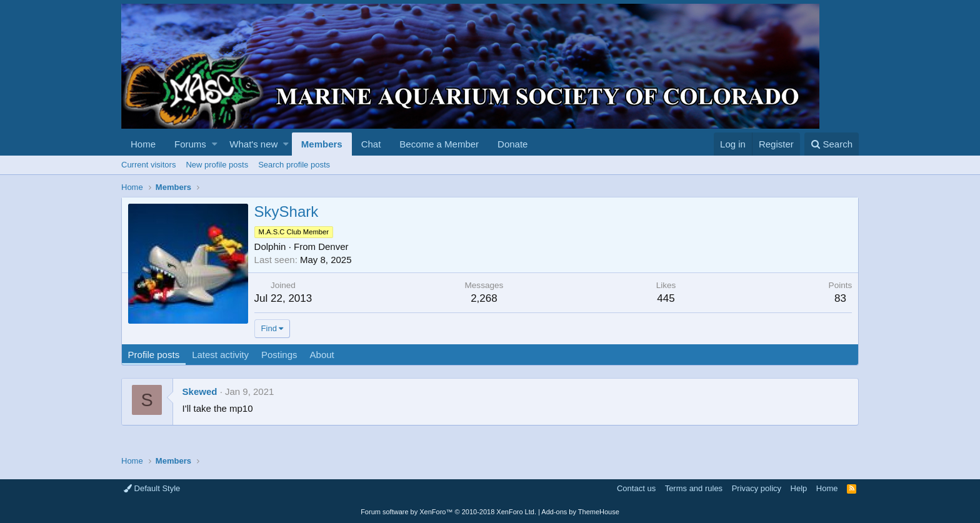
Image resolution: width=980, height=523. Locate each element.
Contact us (636, 488)
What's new (253, 144)
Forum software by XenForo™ (448, 512)
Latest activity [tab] (221, 355)
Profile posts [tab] (154, 355)
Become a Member (439, 144)
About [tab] (322, 355)
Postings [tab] (279, 355)
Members (322, 144)
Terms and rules (694, 488)
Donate (512, 144)
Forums (190, 144)
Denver (334, 247)
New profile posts (217, 165)
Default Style (152, 488)
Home (143, 144)
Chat (371, 144)
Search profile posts (294, 165)
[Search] (832, 144)
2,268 (484, 298)
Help (799, 488)
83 (840, 298)
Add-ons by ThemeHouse (580, 512)
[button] (215, 144)
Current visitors (148, 165)
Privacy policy (757, 488)
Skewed (200, 391)
